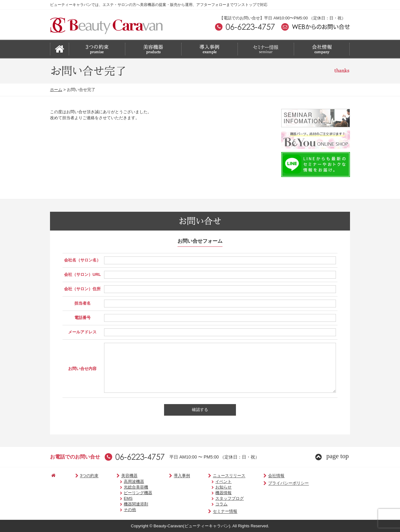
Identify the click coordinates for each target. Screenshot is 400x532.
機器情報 (214, 493)
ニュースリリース (218, 476)
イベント (214, 481)
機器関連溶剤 (129, 504)
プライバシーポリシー (275, 483)
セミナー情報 (214, 512)
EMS (121, 498)
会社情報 (263, 476)
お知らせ (214, 487)
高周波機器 (127, 481)
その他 (123, 510)
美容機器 (121, 476)
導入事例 (173, 476)
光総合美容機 (129, 487)
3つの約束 (83, 476)
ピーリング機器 (131, 493)
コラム (212, 504)
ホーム (56, 90)
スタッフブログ (220, 498)
